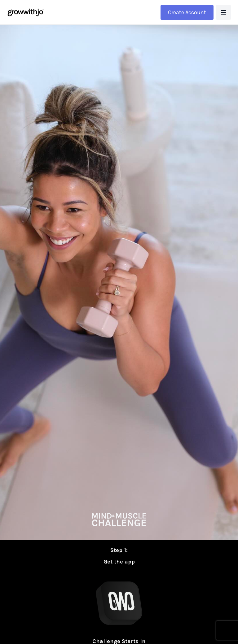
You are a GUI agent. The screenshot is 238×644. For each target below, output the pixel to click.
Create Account (187, 12)
